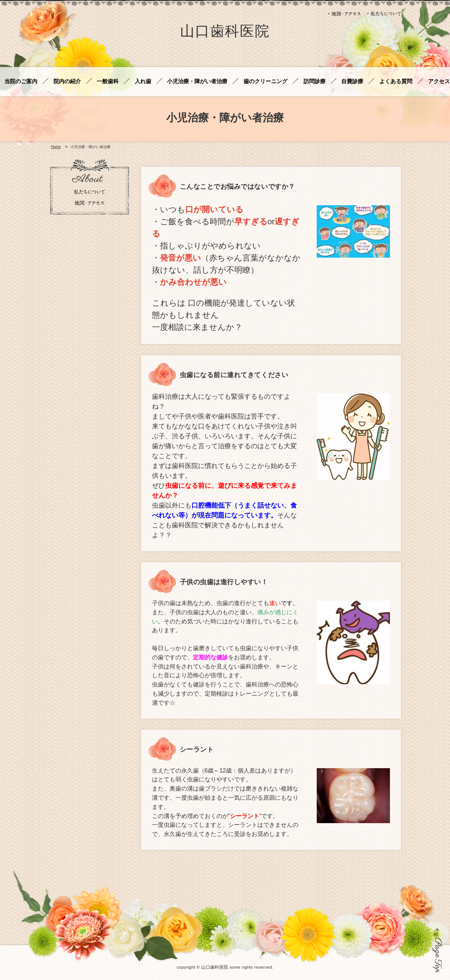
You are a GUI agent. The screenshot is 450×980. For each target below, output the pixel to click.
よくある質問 (396, 82)
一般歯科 (108, 82)
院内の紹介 (67, 82)
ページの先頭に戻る (437, 950)
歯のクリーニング (265, 82)
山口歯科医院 (225, 32)
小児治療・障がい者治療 (197, 82)
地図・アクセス (345, 14)
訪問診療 (315, 82)
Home (56, 147)
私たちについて (384, 14)
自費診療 (352, 82)
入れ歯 (143, 82)
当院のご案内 (21, 82)
